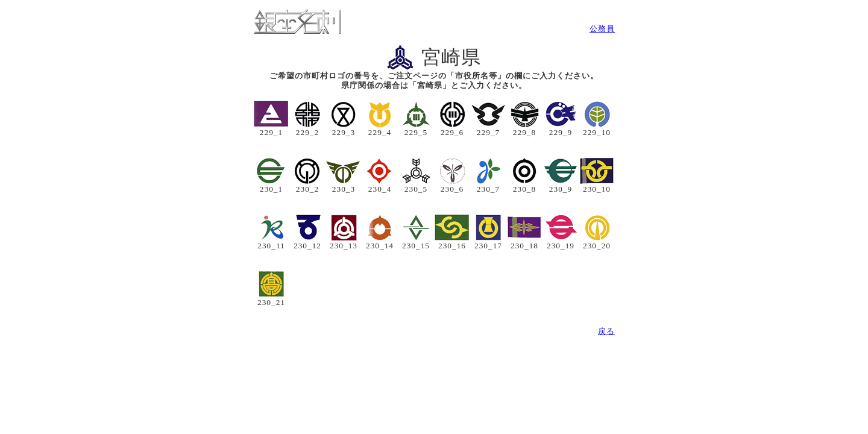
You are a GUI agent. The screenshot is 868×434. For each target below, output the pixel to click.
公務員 (602, 29)
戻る (606, 331)
